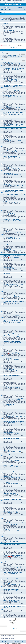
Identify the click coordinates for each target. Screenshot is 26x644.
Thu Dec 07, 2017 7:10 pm (16, 120)
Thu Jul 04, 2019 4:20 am (15, 81)
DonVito (9, 53)
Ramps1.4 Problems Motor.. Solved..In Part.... (13, 561)
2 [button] (15, 48)
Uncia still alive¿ (7, 529)
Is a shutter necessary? (9, 370)
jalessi (9, 405)
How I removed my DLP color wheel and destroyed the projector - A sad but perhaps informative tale (13, 335)
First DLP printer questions (9, 416)
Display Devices (7, 16)
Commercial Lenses (8, 358)
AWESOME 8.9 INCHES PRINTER (11, 101)
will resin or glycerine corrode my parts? (12, 381)
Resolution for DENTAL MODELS (11, 433)
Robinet (9, 371)
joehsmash (10, 140)
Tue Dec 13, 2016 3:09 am (16, 245)
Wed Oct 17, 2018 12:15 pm (16, 87)
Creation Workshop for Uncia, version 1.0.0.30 (13, 151)
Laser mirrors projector (9, 465)
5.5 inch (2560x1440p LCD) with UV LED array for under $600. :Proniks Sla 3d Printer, (14, 86)
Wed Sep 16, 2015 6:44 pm (18, 466)
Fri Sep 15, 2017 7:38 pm (16, 146)
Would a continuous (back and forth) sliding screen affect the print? (13, 309)
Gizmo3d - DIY (7, 201)
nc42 (9, 60)
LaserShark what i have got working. (11, 52)
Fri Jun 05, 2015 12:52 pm (17, 556)
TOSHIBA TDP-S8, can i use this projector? (13, 499)
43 (24, 88)
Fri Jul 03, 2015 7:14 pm (15, 530)
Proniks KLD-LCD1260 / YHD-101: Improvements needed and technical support (14, 191)
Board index (4, 641)
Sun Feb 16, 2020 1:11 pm (17, 69)
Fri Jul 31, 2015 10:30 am (17, 495)
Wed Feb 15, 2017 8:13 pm (16, 227)
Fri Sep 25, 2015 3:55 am (16, 461)
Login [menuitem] (24, 7)
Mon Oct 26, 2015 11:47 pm (17, 428)
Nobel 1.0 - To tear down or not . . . (11, 232)
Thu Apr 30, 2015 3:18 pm (15, 596)
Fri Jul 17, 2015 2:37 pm (15, 507)
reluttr (9, 530)
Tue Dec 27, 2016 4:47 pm (16, 238)
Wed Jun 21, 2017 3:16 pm (18, 174)
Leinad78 (9, 202)
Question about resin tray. (9, 315)
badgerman (10, 233)
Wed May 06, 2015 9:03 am (16, 573)
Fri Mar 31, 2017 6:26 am (15, 192)
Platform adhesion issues (9, 134)
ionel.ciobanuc (10, 174)
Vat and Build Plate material (9, 517)
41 (21, 88)
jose (8, 376)
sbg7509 (9, 614)
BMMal (9, 573)
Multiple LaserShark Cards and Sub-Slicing (13, 556)
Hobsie (9, 135)
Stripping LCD (7, 185)
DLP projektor (6, 179)
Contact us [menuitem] (16, 641)
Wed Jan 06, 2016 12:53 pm (16, 387)
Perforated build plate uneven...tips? (11, 589)
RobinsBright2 (10, 56)
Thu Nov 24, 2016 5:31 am (17, 269)
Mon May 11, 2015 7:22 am (16, 562)
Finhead (9, 238)
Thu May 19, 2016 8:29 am (16, 316)
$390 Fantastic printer (8, 90)
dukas (9, 152)
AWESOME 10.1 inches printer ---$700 (12, 80)
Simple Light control (8, 451)
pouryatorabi (10, 495)
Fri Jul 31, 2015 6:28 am (15, 500)
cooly (9, 163)
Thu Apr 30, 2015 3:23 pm (15, 590)
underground (10, 129)
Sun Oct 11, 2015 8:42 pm (17, 439)
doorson (9, 461)
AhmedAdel (10, 365)
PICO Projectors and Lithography (11, 578)
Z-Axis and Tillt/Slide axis (9, 30)
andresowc (10, 263)
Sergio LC (9, 451)
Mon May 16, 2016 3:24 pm (16, 322)
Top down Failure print (8, 410)
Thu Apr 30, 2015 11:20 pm (15, 579)
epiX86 (9, 209)
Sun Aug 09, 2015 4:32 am (16, 478)
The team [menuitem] (21, 641)
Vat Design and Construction (10, 37)
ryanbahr (9, 146)
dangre (9, 297)
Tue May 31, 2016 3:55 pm (16, 297)
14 (24, 54)
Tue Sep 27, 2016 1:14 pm (16, 280)
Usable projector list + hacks (10, 56)
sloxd (9, 489)
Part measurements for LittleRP (10, 145)
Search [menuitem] (25, 10)
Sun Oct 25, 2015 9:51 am (15, 434)
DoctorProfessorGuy (11, 417)
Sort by (13, 621)
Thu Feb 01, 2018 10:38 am (16, 53)
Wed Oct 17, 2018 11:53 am (16, 91)
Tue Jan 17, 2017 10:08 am (17, 233)
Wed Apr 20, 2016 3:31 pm (16, 329)
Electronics (6, 23)
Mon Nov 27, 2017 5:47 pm (15, 126)
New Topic (3, 45)
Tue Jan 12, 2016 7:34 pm (17, 365)
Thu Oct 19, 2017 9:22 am (15, 135)
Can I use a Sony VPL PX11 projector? (12, 601)
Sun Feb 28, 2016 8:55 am (14, 354)
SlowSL (9, 322)
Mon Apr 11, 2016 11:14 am (16, 337)
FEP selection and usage (9, 471)
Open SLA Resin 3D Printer (9, 237)
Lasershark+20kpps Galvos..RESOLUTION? (13, 375)
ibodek (9, 303)
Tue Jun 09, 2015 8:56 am (17, 551)
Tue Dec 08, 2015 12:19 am (15, 405)
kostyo (9, 126)
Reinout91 (9, 608)
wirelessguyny (10, 466)
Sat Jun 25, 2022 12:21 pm (15, 64)
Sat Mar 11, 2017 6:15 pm (16, 197)
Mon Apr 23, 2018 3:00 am (15, 102)
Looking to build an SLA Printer (10, 156)
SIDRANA (9, 536)
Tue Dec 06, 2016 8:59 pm (14, 257)
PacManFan (10, 446)
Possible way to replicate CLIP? (10, 512)
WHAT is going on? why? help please (12, 341)
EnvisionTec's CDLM (8, 250)
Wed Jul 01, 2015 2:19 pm (19, 542)
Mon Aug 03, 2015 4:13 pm (15, 489)
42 (23, 88)
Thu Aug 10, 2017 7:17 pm (15, 163)
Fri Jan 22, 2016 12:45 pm (14, 359)
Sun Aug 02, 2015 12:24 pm (15, 60)
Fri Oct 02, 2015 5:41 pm (17, 446)
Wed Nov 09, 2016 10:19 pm (18, 274)
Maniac (9, 329)
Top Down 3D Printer (8, 63)
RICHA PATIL (10, 394)
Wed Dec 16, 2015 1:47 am (18, 394)
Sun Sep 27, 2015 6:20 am (17, 455)
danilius (9, 120)
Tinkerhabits (10, 568)
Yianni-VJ (9, 220)
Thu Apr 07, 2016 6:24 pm (16, 342)
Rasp (9, 192)
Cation (9, 579)
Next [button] (16, 48)
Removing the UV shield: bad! (10, 214)
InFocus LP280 (7, 584)
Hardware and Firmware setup (10, 59)
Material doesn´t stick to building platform (13, 262)
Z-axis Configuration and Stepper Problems (13, 488)
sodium (9, 483)
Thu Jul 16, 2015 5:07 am (15, 512)
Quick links (4, 7)
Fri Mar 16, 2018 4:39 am (16, 108)
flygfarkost (9, 455)
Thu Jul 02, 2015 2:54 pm (16, 536)
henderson (10, 269)
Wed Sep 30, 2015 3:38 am (17, 451)
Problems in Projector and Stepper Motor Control (14, 613)
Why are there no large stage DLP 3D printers (13, 74)
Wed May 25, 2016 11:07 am (19, 310)
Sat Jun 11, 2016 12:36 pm (16, 291)
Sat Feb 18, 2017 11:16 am (16, 215)
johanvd (9, 280)
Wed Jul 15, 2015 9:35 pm (18, 518)
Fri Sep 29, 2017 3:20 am (18, 56)
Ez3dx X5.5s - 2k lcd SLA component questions (14, 125)
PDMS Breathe (7, 347)
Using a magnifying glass (9, 427)
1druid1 (9, 157)
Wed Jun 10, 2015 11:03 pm (17, 545)
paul (8, 102)
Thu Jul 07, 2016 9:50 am (15, 285)
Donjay (9, 245)
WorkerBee (10, 545)
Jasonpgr (9, 108)
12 (21, 54)
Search (19, 45)
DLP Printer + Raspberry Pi (9, 296)
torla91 (9, 500)
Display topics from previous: (13, 619)
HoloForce (10, 69)
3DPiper (9, 215)
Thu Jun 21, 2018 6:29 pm (17, 96)
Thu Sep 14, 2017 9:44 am (15, 152)
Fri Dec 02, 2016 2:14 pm (17, 263)
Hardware (3, 12)
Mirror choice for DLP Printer (10, 162)
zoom (9, 434)
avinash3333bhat (11, 542)
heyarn (9, 382)
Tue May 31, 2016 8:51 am (15, 303)
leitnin (9, 285)
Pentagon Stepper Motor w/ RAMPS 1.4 (12, 544)
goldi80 (9, 251)
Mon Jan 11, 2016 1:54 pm (15, 376)
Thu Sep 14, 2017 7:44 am (16, 157)
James (9, 64)
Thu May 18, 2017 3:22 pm (15, 180)
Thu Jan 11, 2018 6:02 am (18, 114)
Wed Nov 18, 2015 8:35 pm (20, 417)
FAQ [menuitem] (8, 7)
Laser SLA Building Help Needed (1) (11, 438)
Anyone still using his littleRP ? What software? (14, 68)
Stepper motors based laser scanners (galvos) (14, 421)
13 (23, 54)
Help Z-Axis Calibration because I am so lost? (13, 284)
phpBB (9, 643)
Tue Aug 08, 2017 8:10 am (15, 169)
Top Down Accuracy (8, 364)
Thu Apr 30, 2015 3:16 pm (15, 602)
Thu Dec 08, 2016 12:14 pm (16, 251)
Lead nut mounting (8, 541)
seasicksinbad (10, 274)
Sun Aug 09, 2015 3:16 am (16, 483)
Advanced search (21, 45)
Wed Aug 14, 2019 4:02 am (18, 75)
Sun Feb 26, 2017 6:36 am (16, 209)
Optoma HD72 (6, 140)
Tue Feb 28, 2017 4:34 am (16, 202)
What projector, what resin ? (10, 494)
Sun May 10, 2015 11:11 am (18, 568)
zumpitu (9, 562)
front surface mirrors (8, 279)
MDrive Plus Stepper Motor (9, 404)
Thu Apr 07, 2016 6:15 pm (16, 348)
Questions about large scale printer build (12, 567)
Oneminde (10, 96)
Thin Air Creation (7, 535)
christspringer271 (11, 310)
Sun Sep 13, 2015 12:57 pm (15, 472)
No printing (6, 386)
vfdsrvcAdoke (10, 75)
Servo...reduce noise (8, 290)
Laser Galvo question (8, 107)
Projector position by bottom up (10, 460)
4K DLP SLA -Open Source (9, 95)
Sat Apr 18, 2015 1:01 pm (16, 608)
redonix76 (9, 342)
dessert (9, 525)
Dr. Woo (9, 197)
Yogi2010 (9, 291)
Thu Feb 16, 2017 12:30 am (17, 220)
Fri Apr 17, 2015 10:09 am (16, 614)
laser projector (7, 273)
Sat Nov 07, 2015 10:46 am (16, 422)
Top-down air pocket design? (10, 454)
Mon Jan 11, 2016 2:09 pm (16, 371)
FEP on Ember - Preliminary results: (11, 219)
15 (25, 54)
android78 (9, 428)
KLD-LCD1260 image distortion (10, 119)
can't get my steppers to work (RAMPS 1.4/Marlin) (14, 399)
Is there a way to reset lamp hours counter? (13, 128)
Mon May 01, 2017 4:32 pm (18, 186)
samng (9, 507)
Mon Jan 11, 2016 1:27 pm (15, 382)
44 (25, 88)
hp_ (8, 257)
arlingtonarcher (10, 114)
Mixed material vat (7, 482)
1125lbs (9, 478)
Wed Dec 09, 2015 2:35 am (16, 400)
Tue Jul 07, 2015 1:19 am (15, 525)
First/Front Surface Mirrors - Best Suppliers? (13, 550)
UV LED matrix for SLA (8, 173)
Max (8, 359)
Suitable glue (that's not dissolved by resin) (13, 572)
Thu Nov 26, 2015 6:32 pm (17, 411)
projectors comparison (8, 268)
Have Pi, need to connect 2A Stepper (11, 353)
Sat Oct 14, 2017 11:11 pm (17, 140)
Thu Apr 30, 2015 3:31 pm (15, 585)
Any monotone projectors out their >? (12, 595)
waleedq (9, 422)
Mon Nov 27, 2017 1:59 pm (18, 129)
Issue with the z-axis (8, 477)
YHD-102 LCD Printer (8, 168)
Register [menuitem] (20, 7)
